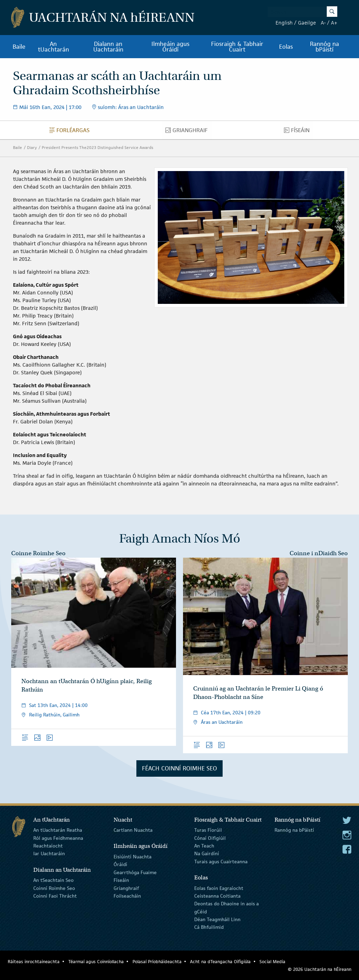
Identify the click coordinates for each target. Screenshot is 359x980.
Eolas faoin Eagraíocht (219, 888)
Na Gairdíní (207, 853)
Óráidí (120, 864)
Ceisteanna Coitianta (217, 896)
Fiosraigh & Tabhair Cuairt (237, 47)
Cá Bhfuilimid (209, 927)
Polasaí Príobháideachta (157, 962)
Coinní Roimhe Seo (54, 888)
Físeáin (299, 132)
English (284, 23)
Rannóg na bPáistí (324, 47)
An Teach (204, 846)
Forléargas (71, 132)
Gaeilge (307, 23)
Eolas (286, 47)
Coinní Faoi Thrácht (55, 896)
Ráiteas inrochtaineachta (34, 962)
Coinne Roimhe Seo (38, 553)
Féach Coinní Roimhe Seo (179, 768)
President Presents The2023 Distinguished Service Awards (97, 147)
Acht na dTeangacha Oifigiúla (220, 962)
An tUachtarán (53, 47)
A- (323, 23)
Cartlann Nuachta (133, 830)
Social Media (272, 962)
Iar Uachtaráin (49, 853)
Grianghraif (188, 132)
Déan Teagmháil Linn (217, 919)
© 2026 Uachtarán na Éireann (320, 969)
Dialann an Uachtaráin (108, 47)
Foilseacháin (127, 896)
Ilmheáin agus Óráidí (170, 47)
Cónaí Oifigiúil (210, 838)
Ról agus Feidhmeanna (58, 838)
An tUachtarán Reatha (58, 830)
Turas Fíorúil (208, 830)
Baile (19, 47)
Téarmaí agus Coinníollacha (96, 962)
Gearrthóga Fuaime (135, 872)
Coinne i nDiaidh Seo (319, 553)
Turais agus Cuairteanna (221, 862)
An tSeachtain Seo (53, 880)
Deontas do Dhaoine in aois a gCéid (226, 907)
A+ (334, 23)
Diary (32, 147)
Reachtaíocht (48, 846)
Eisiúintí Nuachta (133, 857)
